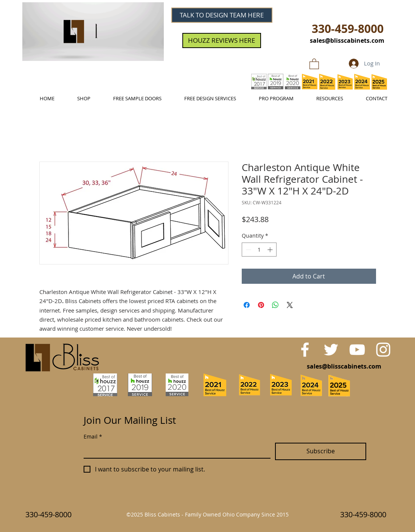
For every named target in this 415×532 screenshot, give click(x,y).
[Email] (175, 450)
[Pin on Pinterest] (261, 305)
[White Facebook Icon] (305, 350)
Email (93, 436)
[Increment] (271, 250)
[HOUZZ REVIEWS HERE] (222, 40)
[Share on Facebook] (247, 305)
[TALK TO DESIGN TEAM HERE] (222, 15)
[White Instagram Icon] (383, 350)
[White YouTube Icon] (357, 350)
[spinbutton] (259, 250)
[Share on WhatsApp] (275, 305)
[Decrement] (248, 250)
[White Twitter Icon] (331, 350)
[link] (314, 64)
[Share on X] (290, 305)
